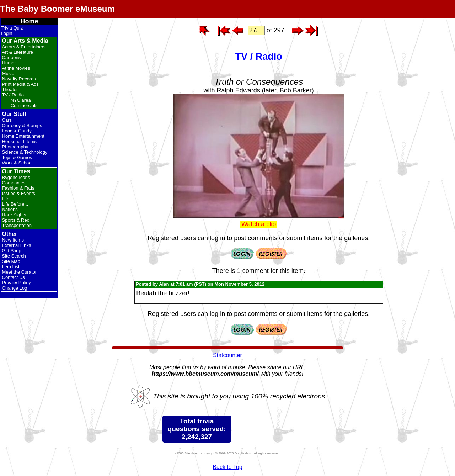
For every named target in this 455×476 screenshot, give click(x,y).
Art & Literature (18, 52)
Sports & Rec (16, 220)
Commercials (24, 105)
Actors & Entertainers (24, 47)
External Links (17, 245)
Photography (15, 147)
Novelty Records (19, 79)
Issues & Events (19, 193)
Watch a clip (259, 224)
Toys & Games (17, 157)
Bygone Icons (16, 177)
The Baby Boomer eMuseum (57, 9)
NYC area (21, 100)
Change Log (15, 288)
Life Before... (15, 204)
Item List (11, 267)
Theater (10, 89)
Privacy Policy (17, 283)
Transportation (17, 225)
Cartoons (12, 57)
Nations (10, 209)
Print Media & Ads (20, 84)
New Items (13, 240)
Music (8, 73)
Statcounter (227, 355)
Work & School (17, 163)
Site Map (11, 261)
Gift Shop (12, 251)
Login (7, 33)
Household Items (20, 141)
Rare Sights (14, 215)
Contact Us (14, 277)
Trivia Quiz (12, 28)
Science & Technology (25, 152)
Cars (7, 120)
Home (30, 21)
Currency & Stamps (22, 125)
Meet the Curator (20, 272)
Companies (14, 183)
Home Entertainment (23, 136)
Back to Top (227, 467)
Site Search (14, 256)
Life (6, 199)
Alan (164, 284)
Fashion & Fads (18, 188)
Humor (9, 63)
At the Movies (16, 68)
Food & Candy (17, 131)
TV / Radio (13, 95)
